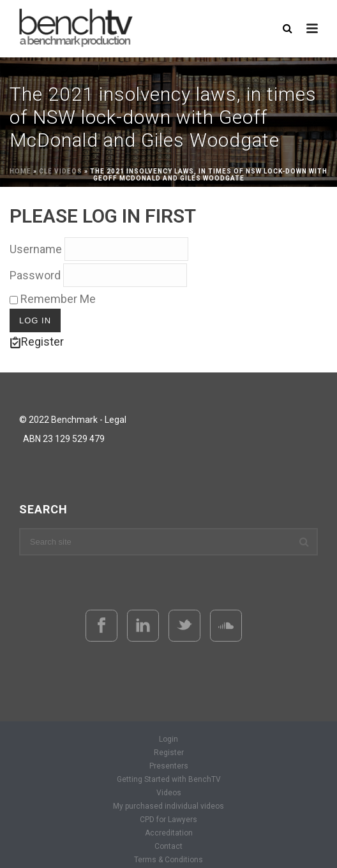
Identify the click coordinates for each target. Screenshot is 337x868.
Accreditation (169, 833)
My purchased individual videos (168, 806)
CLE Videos (61, 171)
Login (168, 739)
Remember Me (53, 299)
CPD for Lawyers (168, 820)
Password (35, 275)
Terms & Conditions (168, 860)
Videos (169, 793)
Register (37, 342)
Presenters (169, 766)
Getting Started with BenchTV (169, 779)
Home (20, 171)
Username (36, 249)
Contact (168, 846)
